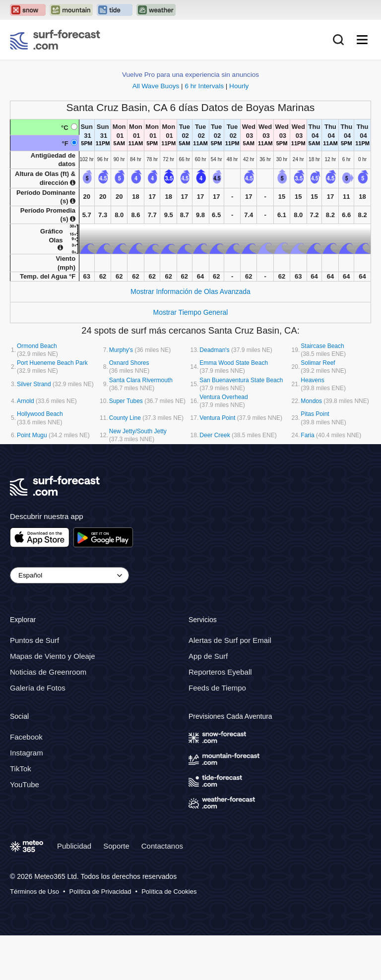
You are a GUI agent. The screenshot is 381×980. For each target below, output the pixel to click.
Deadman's (214, 350)
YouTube (25, 784)
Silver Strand (34, 384)
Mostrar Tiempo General (191, 312)
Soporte (116, 846)
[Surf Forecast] (55, 40)
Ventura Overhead (223, 397)
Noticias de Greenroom (48, 672)
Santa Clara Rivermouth (141, 380)
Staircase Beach (322, 346)
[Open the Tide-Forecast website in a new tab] (115, 10)
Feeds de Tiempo (217, 688)
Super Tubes (126, 401)
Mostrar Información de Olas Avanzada (190, 291)
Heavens (312, 380)
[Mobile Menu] (362, 40)
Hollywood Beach (40, 414)
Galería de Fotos (38, 688)
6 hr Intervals (204, 86)
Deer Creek (215, 435)
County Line (125, 418)
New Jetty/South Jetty (138, 431)
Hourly (239, 86)
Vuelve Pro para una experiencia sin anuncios (190, 75)
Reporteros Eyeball (220, 672)
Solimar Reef (318, 363)
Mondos (311, 401)
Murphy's (121, 350)
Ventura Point (217, 418)
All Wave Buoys (156, 86)
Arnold (26, 401)
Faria (307, 435)
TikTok (21, 769)
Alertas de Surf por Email (230, 640)
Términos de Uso (34, 892)
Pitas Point (315, 414)
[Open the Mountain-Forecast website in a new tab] (71, 10)
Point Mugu (32, 435)
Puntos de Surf (34, 640)
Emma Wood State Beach (234, 363)
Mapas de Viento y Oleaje (53, 656)
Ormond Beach (37, 346)
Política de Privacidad (100, 892)
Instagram (27, 753)
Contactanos (162, 846)
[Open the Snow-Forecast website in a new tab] (28, 10)
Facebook (26, 737)
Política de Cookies (169, 892)
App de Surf (208, 656)
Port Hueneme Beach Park (52, 363)
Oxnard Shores (129, 363)
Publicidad (74, 846)
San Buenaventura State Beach (241, 380)
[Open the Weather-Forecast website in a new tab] (156, 10)
